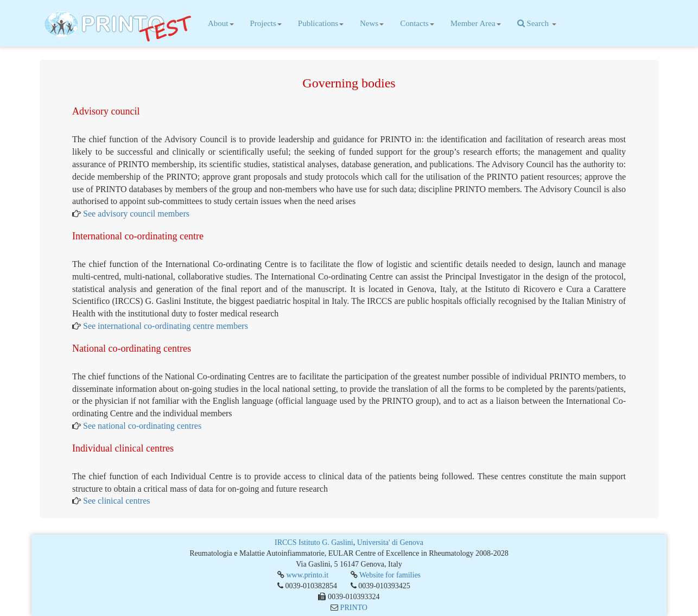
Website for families (390, 575)
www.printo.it (307, 575)
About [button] (221, 23)
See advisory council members (136, 216)
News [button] (372, 23)
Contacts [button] (417, 23)
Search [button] (537, 23)
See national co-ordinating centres (142, 428)
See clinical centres (117, 503)
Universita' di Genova (390, 542)
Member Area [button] (476, 23)
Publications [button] (321, 23)
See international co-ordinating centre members (166, 328)
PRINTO (354, 608)
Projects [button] (266, 23)
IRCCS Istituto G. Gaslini (314, 542)
